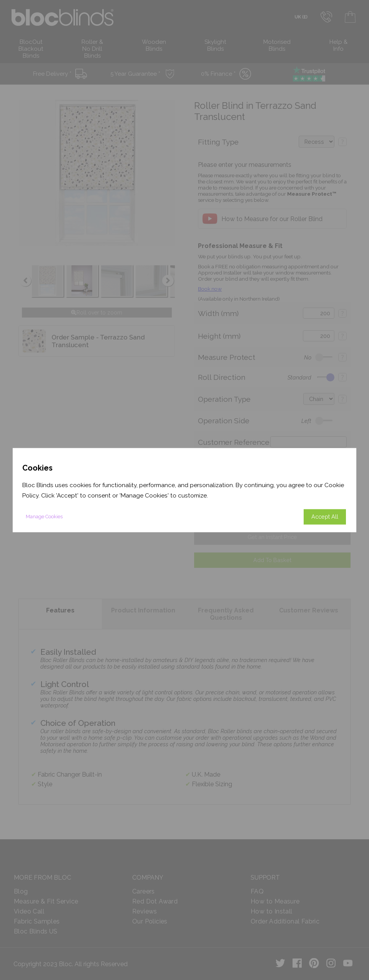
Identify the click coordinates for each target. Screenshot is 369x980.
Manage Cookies (44, 517)
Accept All (325, 517)
